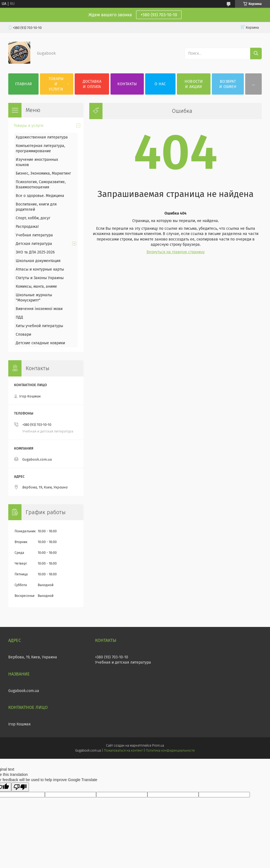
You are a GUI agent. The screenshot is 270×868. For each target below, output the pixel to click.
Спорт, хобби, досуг (33, 218)
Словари (23, 334)
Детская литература (34, 244)
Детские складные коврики (40, 343)
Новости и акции (194, 84)
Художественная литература (42, 137)
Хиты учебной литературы (39, 326)
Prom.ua (158, 746)
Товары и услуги (56, 84)
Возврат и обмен (228, 84)
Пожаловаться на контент (123, 751)
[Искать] (256, 54)
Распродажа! (27, 227)
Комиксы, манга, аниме (36, 286)
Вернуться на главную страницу (176, 252)
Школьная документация (38, 261)
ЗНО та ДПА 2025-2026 (35, 252)
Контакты (127, 84)
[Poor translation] (20, 787)
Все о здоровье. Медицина (40, 196)
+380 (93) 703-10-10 (159, 15)
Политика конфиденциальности (170, 751)
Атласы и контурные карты (40, 269)
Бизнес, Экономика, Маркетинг (43, 173)
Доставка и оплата (92, 84)
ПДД (19, 317)
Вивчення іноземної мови (39, 309)
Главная (23, 84)
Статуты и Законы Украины (40, 278)
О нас (160, 84)
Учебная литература (34, 235)
